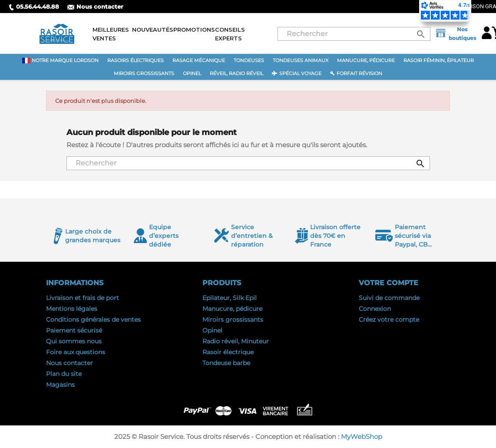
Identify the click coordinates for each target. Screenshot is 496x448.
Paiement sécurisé (74, 330)
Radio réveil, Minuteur (236, 341)
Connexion (375, 309)
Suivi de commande (389, 298)
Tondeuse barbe (226, 363)
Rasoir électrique (228, 352)
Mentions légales (72, 309)
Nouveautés (153, 30)
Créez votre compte (389, 320)
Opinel (212, 330)
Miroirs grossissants (233, 320)
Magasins (60, 385)
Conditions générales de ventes (93, 320)
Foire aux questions (76, 352)
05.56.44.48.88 (34, 7)
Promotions (194, 30)
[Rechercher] (354, 34)
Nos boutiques (455, 34)
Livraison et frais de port (83, 298)
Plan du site (64, 374)
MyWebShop (362, 436)
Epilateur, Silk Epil (230, 298)
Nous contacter (95, 7)
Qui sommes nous (74, 341)
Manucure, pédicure (232, 309)
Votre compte (389, 283)
